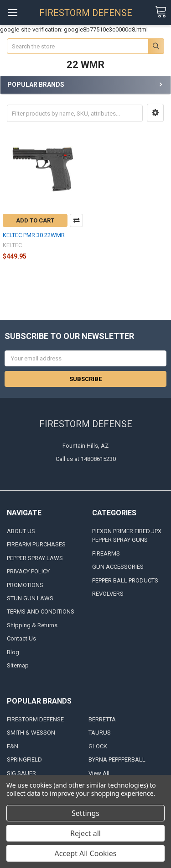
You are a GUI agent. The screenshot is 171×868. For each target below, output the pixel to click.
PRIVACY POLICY (28, 571)
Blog (13, 652)
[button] (155, 113)
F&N (13, 746)
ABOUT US (21, 531)
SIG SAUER (21, 773)
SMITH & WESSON (31, 733)
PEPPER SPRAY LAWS (35, 558)
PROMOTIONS (25, 585)
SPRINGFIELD (24, 759)
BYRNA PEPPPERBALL (117, 759)
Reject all (85, 833)
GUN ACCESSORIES (118, 567)
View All (99, 773)
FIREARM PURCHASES (36, 544)
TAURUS (100, 733)
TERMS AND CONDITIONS (41, 611)
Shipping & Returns (32, 625)
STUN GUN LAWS (30, 598)
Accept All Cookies (86, 853)
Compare (76, 220)
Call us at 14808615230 (86, 459)
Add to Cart (35, 220)
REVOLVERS (108, 594)
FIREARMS (106, 553)
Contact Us (21, 638)
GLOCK (98, 746)
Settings (85, 813)
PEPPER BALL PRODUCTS (125, 580)
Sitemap (18, 665)
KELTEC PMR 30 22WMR (34, 235)
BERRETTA (102, 719)
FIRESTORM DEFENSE (35, 719)
